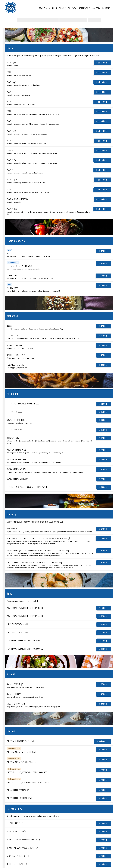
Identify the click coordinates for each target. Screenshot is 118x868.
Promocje (61, 8)
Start (43, 8)
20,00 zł (103, 460)
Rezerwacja (84, 8)
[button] (14, 63)
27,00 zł (103, 450)
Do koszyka (102, 741)
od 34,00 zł (102, 63)
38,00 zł (103, 365)
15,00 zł (103, 412)
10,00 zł (103, 608)
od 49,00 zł (102, 112)
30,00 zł (103, 345)
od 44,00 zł (102, 82)
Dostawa (72, 8)
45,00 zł (103, 285)
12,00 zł (103, 404)
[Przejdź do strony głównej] (11, 7)
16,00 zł (103, 420)
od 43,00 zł (102, 73)
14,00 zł (103, 633)
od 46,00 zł (102, 121)
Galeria (96, 8)
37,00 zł (103, 438)
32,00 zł (103, 251)
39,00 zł (103, 704)
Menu (51, 8)
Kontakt (106, 8)
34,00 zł (103, 336)
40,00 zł (103, 276)
